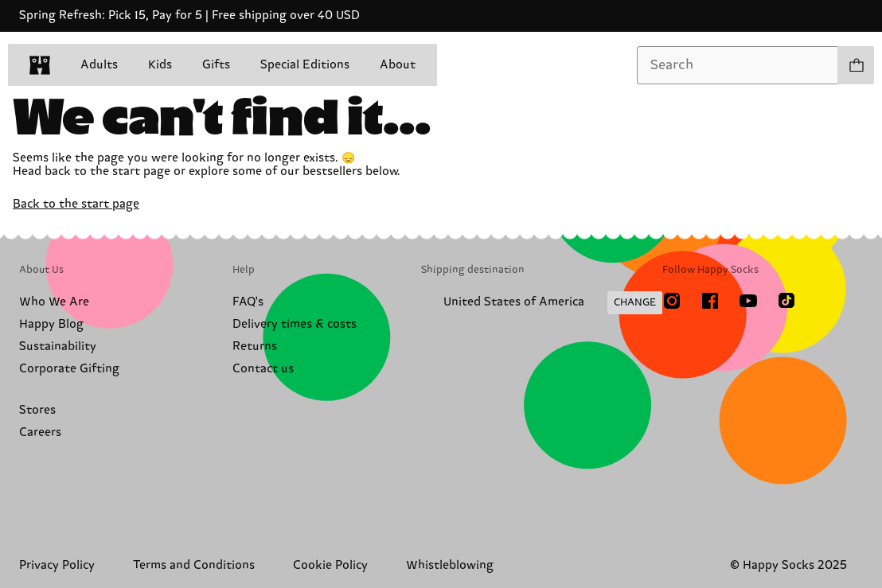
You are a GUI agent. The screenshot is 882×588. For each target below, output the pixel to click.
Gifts (216, 65)
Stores (37, 410)
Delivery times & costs (295, 324)
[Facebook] (710, 301)
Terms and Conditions (194, 565)
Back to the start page (76, 204)
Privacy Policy (57, 565)
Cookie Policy (330, 565)
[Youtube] (748, 301)
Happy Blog (51, 324)
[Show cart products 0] (856, 65)
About (398, 65)
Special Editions (305, 65)
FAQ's (248, 302)
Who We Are (54, 302)
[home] (40, 65)
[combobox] (738, 65)
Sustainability (58, 347)
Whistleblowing (450, 565)
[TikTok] (786, 301)
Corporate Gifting (69, 369)
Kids (160, 65)
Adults (99, 65)
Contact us (263, 369)
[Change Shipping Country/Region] (542, 303)
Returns (255, 347)
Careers (40, 432)
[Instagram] (672, 301)
